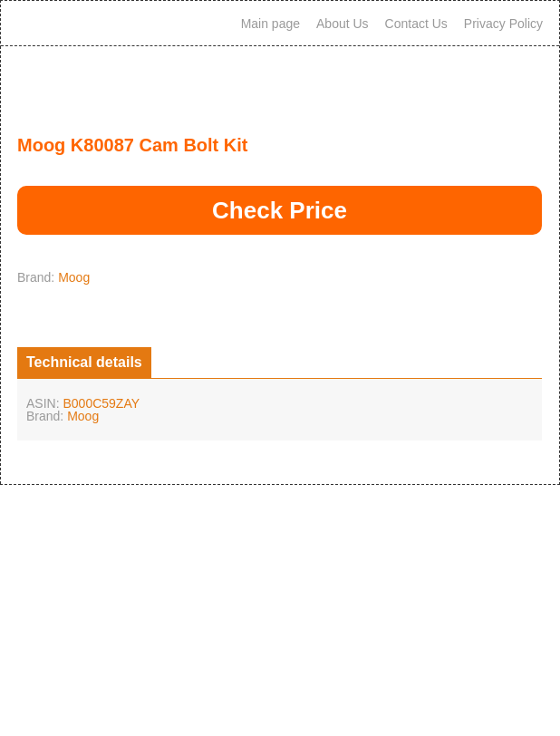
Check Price (280, 210)
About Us (343, 24)
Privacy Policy (503, 24)
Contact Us (416, 24)
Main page (270, 24)
